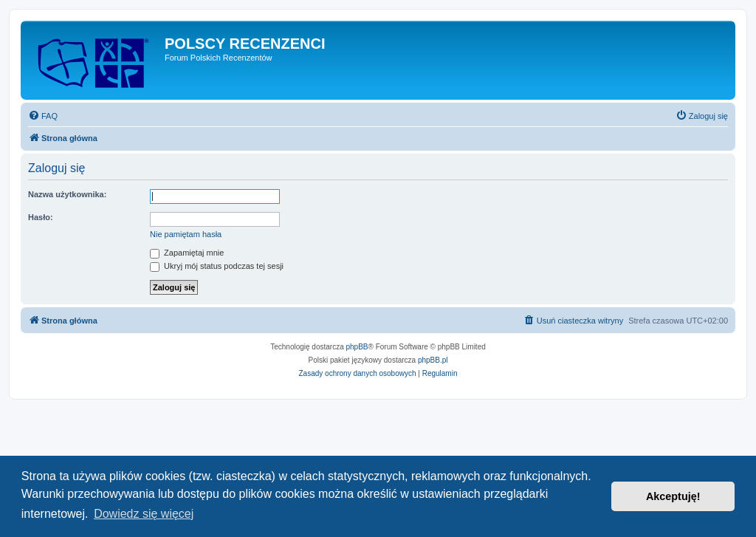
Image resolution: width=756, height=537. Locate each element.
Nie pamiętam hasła (186, 234)
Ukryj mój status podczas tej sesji (217, 266)
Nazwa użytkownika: (67, 194)
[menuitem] (43, 116)
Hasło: (41, 217)
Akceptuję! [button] (673, 496)
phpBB (357, 347)
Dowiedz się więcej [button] (144, 514)
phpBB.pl (433, 360)
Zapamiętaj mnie (187, 253)
